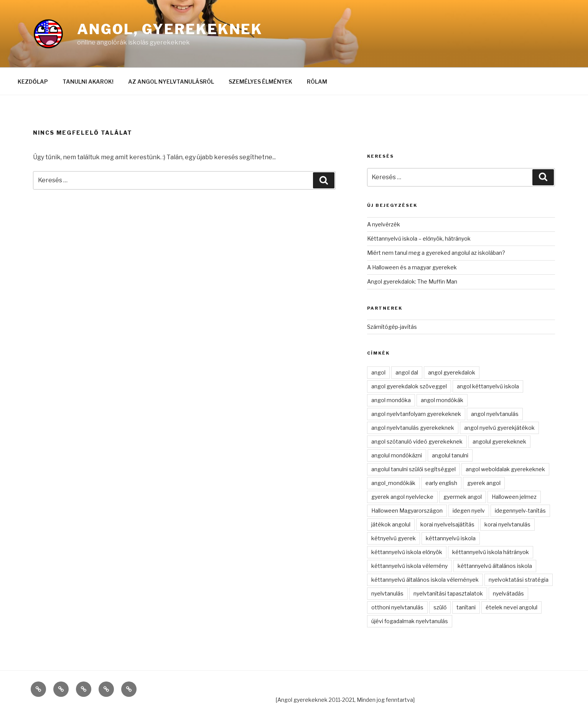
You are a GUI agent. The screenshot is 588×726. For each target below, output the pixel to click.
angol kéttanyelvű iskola (488, 386)
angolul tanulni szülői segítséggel (413, 469)
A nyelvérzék (384, 224)
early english (441, 483)
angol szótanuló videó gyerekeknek (417, 441)
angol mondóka (391, 400)
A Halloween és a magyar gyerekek (412, 267)
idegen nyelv (469, 511)
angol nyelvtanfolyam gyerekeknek (416, 414)
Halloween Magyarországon (407, 511)
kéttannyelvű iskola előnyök (407, 552)
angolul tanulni (450, 455)
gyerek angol (484, 483)
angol (378, 372)
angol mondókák (442, 400)
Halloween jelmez (514, 497)
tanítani (466, 607)
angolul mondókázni (397, 455)
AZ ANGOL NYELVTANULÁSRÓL (171, 82)
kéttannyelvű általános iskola (495, 566)
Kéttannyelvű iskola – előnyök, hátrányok (419, 238)
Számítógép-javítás (392, 327)
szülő (440, 607)
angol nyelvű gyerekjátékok (499, 428)
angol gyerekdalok (452, 372)
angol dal (407, 372)
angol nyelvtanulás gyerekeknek (413, 428)
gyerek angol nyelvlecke (402, 497)
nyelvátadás (508, 593)
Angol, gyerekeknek (170, 29)
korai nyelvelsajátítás (447, 524)
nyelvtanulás (387, 593)
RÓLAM (317, 82)
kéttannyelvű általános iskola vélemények (425, 580)
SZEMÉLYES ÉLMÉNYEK (260, 82)
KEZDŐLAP (33, 82)
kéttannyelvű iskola (451, 538)
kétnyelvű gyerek (394, 538)
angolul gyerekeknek (499, 441)
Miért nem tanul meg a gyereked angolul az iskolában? (436, 253)
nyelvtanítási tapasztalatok (448, 593)
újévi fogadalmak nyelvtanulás (410, 621)
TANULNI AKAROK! (88, 82)
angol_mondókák (393, 483)
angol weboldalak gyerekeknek (505, 469)
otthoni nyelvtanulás (397, 607)
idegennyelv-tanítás (520, 511)
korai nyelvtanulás (507, 524)
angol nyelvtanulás (495, 414)
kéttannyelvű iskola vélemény (409, 566)
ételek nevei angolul (511, 607)
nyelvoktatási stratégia (519, 580)
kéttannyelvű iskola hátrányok (491, 552)
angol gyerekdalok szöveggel (409, 386)
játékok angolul (391, 524)
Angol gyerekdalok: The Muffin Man (412, 281)
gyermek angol (463, 497)
